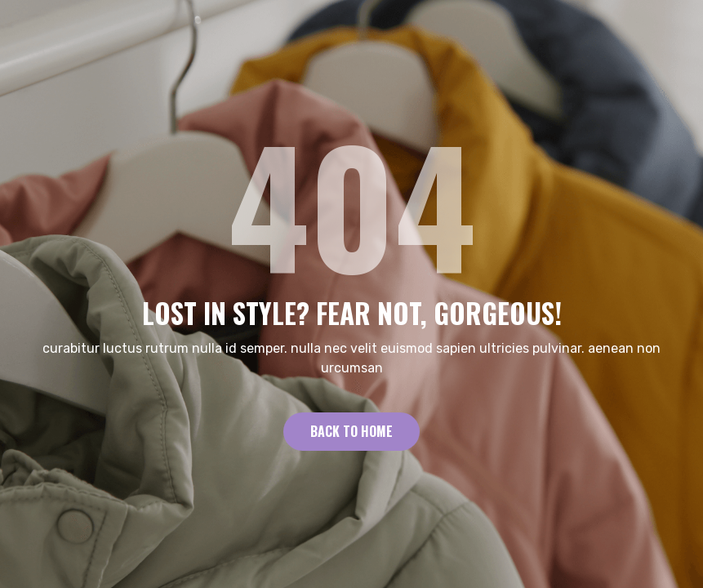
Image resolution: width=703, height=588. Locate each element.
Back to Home (351, 431)
